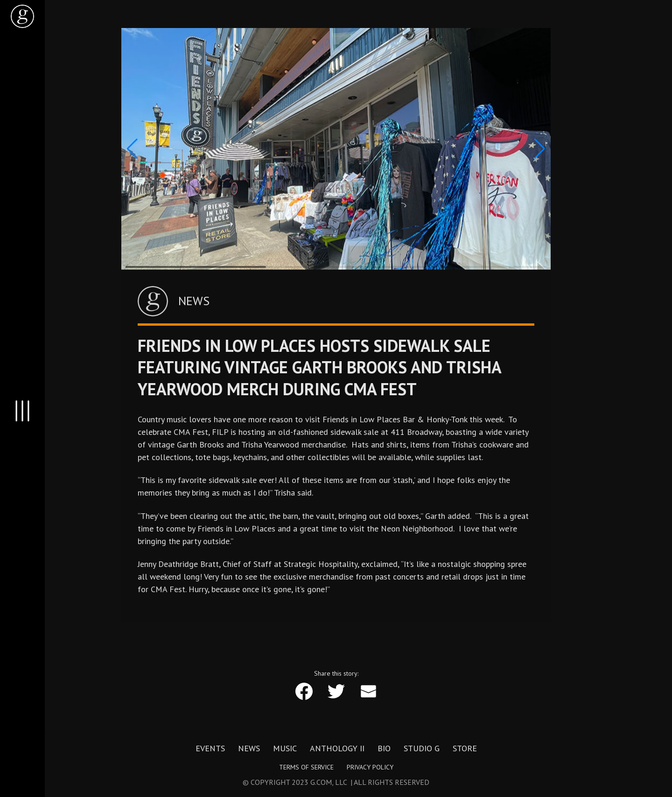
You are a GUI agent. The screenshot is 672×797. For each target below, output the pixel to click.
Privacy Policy (370, 767)
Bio (384, 748)
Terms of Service (306, 767)
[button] (132, 149)
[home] (22, 16)
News (249, 748)
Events (210, 748)
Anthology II (337, 748)
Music (285, 748)
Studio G (422, 748)
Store (465, 748)
